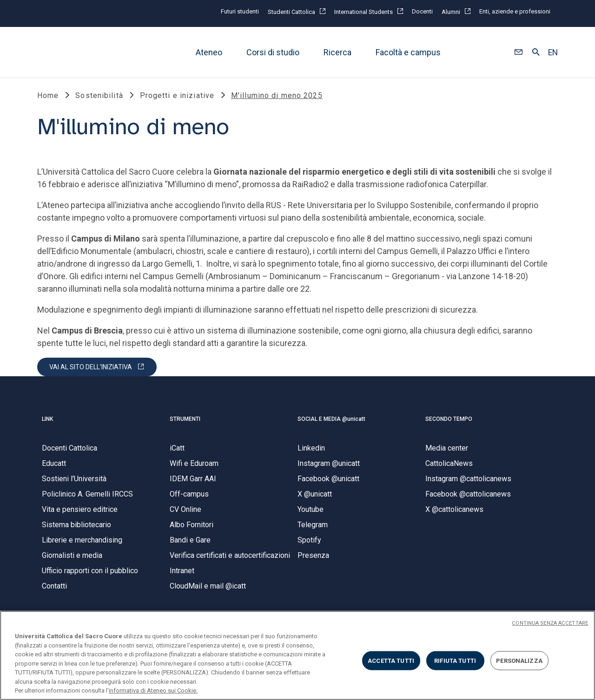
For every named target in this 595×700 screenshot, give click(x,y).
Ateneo (209, 52)
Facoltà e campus (408, 52)
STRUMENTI (185, 419)
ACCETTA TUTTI (391, 660)
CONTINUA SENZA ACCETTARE (550, 623)
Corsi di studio (273, 52)
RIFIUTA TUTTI (455, 660)
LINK (47, 419)
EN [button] (553, 52)
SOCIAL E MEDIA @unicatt (331, 419)
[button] (519, 52)
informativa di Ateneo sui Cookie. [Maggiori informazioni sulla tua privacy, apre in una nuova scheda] (153, 690)
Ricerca (337, 52)
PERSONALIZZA (519, 660)
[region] (297, 655)
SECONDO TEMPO (449, 419)
